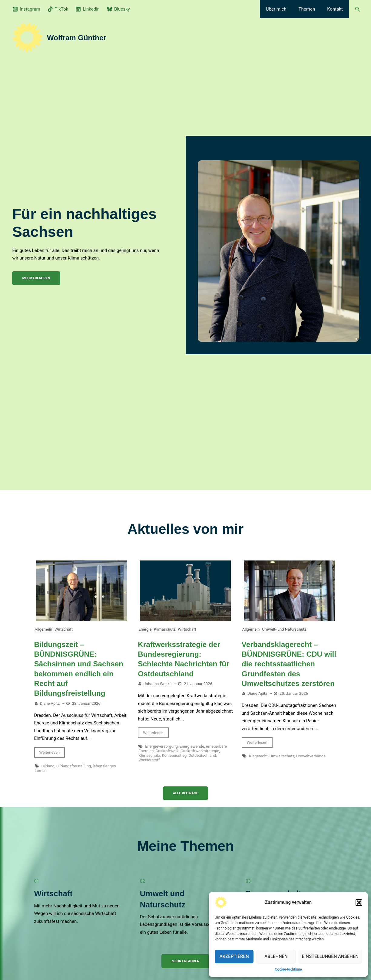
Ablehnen (276, 956)
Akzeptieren (234, 956)
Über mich (284, 9)
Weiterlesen (50, 752)
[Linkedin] (88, 9)
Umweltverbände (311, 765)
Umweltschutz (282, 765)
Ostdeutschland (202, 755)
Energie (145, 629)
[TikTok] (58, 9)
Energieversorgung (161, 746)
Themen (311, 9)
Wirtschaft (64, 629)
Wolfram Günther (77, 38)
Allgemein (44, 629)
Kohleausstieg (174, 755)
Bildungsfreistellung (74, 765)
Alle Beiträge (185, 793)
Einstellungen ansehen (330, 956)
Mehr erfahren (186, 961)
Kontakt (336, 9)
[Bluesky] (118, 9)
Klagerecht (258, 765)
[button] (359, 903)
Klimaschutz (165, 629)
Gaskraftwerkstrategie (200, 751)
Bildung (48, 765)
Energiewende (192, 746)
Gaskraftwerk (167, 751)
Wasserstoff (149, 760)
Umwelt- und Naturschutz (284, 629)
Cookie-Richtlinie (288, 969)
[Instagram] (26, 9)
